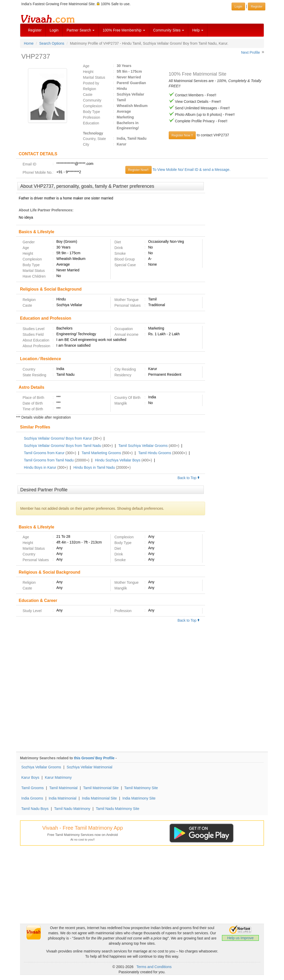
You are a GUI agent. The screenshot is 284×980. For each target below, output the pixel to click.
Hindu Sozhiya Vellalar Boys (118, 460)
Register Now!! (138, 170)
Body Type (92, 112)
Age (86, 66)
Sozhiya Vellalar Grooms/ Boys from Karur (58, 438)
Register (35, 30)
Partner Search (80, 30)
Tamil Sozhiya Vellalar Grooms (143, 446)
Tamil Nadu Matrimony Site (117, 809)
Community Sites (169, 30)
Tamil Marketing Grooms (102, 453)
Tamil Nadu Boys (35, 809)
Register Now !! (182, 135)
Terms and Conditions (154, 967)
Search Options (52, 43)
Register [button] (257, 6)
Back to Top (189, 478)
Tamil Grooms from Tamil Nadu (49, 460)
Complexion (93, 106)
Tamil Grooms (32, 788)
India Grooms (32, 798)
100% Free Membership (124, 30)
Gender (29, 242)
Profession (92, 117)
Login (54, 30)
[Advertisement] (237, 261)
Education (91, 123)
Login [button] (238, 6)
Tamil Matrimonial (63, 788)
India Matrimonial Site (100, 798)
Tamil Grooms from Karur (44, 453)
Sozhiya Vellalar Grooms (41, 767)
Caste (88, 95)
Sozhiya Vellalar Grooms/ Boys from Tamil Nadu (63, 446)
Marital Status (94, 77)
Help (198, 30)
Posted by (91, 83)
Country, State (94, 139)
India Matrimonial (62, 798)
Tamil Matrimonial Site (101, 788)
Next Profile (251, 52)
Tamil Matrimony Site (141, 788)
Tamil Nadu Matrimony (72, 809)
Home (29, 43)
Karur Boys (30, 777)
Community (92, 100)
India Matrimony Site (139, 798)
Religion (90, 89)
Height (88, 72)
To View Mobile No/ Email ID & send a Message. (191, 170)
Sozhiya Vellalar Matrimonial (90, 767)
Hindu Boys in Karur (40, 467)
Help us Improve (240, 938)
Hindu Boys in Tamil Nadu (94, 467)
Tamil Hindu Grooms (155, 453)
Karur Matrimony (58, 777)
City (86, 144)
